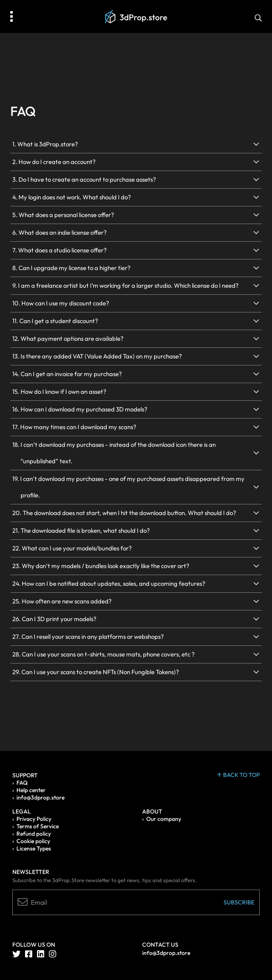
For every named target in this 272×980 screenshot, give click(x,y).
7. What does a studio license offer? (60, 250)
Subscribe (239, 902)
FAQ (22, 783)
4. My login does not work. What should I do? (72, 197)
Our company (164, 819)
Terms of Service (38, 826)
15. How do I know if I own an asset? (59, 392)
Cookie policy (33, 841)
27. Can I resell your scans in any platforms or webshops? (88, 637)
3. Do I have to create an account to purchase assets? (84, 179)
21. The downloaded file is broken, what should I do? (81, 530)
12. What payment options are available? (68, 339)
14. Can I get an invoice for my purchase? (67, 374)
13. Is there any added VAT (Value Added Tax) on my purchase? (97, 356)
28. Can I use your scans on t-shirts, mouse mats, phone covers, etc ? (104, 654)
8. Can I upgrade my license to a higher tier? (71, 268)
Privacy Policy (34, 819)
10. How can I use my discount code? (61, 303)
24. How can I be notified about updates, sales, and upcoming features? (109, 584)
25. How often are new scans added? (62, 601)
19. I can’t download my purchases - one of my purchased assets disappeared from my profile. (128, 487)
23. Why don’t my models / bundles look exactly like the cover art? (101, 566)
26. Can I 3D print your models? (54, 619)
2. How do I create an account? (54, 162)
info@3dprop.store (40, 797)
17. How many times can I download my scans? (74, 427)
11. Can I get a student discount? (55, 321)
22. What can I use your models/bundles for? (72, 548)
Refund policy (34, 834)
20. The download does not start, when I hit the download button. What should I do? (124, 513)
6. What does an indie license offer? (60, 232)
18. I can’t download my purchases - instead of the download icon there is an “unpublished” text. (114, 453)
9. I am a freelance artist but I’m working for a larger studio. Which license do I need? (126, 285)
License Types (34, 848)
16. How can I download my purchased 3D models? (80, 409)
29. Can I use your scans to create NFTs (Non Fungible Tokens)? (96, 672)
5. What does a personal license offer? (63, 215)
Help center (31, 790)
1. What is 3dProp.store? (45, 144)
